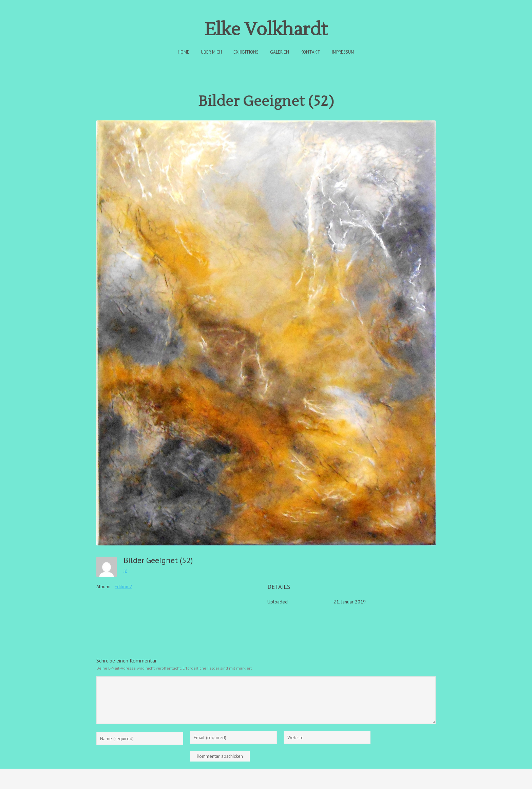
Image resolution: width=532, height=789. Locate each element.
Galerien (280, 52)
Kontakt (310, 52)
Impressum (343, 52)
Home (184, 52)
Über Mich (211, 52)
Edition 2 (123, 586)
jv (125, 570)
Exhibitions (246, 52)
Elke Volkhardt (266, 30)
